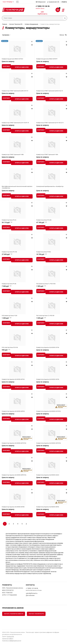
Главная (5, 24)
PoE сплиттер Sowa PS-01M (10, 347)
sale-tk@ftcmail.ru (42, 13)
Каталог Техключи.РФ (16, 24)
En (17, 2)
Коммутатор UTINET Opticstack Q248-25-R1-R (15, 91)
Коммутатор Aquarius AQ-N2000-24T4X (48, 347)
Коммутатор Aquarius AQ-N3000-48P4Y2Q (14, 475)
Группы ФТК (10, 637)
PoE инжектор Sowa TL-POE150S (46, 284)
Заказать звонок (40, 8)
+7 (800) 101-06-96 (43, 7)
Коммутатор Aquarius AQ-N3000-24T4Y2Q (48, 411)
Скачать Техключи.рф (36, 614)
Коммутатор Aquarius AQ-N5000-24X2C (48, 475)
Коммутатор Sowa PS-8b (43, 252)
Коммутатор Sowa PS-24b (44, 220)
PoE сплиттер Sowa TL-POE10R (45, 316)
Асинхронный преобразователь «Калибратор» (50, 186)
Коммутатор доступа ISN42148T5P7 (47, 59)
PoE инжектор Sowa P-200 (9, 316)
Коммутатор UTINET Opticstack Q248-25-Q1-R (50, 91)
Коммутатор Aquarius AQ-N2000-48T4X (13, 379)
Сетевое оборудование (31, 24)
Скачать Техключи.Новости (14, 614)
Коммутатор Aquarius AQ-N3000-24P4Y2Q (49, 443)
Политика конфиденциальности (12, 641)
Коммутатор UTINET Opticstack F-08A (47, 155)
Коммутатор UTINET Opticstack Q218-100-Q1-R (50, 123)
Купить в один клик (22, 67)
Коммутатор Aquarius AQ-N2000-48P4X (13, 411)
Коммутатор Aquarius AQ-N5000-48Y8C (13, 507)
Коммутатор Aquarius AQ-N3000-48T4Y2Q (14, 443)
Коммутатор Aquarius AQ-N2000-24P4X (48, 379)
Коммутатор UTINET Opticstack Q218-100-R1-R (15, 123)
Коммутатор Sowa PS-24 (9, 220)
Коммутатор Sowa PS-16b (9, 252)
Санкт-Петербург (8, 2)
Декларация (5, 41)
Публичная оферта (8, 639)
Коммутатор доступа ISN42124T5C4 (12, 59)
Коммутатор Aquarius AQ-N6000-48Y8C (48, 507)
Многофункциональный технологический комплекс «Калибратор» (17, 187)
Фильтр (62, 35)
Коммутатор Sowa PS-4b (9, 284)
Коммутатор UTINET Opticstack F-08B (13, 155)
